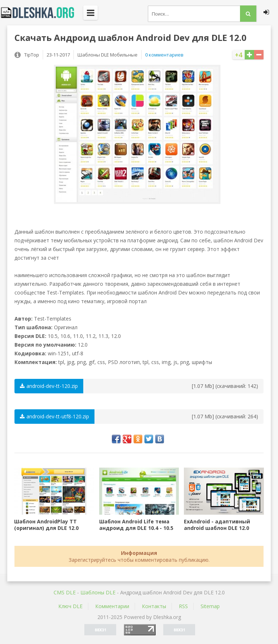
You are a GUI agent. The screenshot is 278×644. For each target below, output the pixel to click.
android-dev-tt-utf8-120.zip (54, 416)
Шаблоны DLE (98, 592)
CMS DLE (65, 592)
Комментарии (112, 606)
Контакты (154, 606)
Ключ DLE (70, 606)
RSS (183, 606)
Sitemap (210, 606)
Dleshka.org (42, 13)
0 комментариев (164, 55)
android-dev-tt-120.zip (49, 386)
